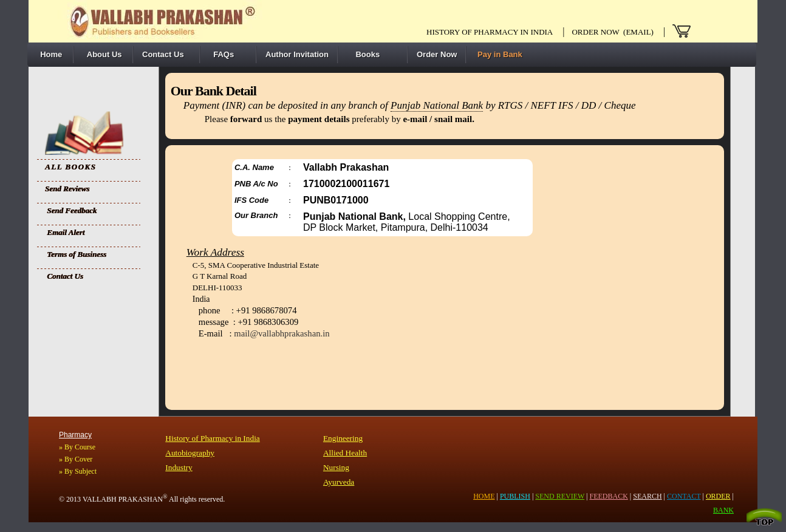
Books (363, 54)
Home (49, 54)
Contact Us (163, 54)
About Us (102, 54)
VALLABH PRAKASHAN (125, 499)
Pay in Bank (498, 54)
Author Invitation (297, 54)
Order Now (437, 54)
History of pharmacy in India (490, 32)
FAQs (221, 54)
